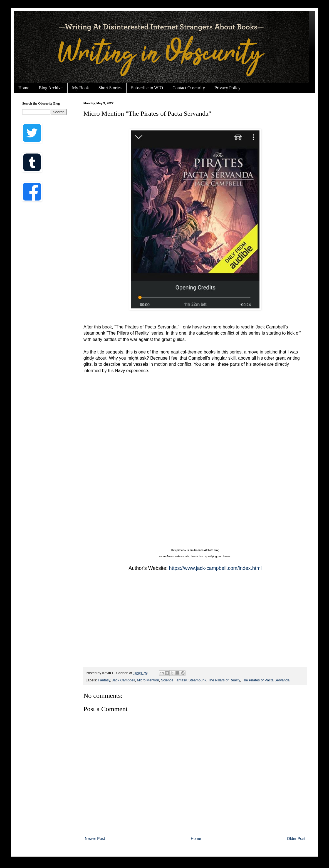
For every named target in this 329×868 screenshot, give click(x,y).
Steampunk (197, 680)
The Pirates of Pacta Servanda (266, 680)
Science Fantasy (174, 680)
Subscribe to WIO (147, 88)
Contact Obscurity (189, 88)
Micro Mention (148, 680)
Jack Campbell (124, 680)
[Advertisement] (195, 623)
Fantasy (104, 680)
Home (24, 88)
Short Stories (110, 88)
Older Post (296, 839)
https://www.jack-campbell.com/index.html (215, 568)
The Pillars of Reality (224, 680)
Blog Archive (51, 88)
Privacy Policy (227, 88)
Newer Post (95, 839)
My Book (81, 88)
